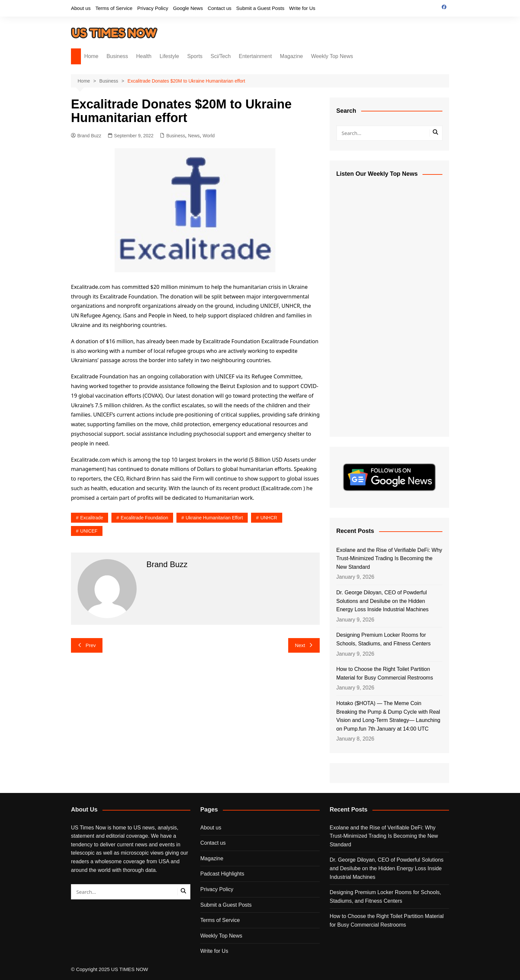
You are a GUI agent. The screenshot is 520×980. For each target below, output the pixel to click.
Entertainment (255, 56)
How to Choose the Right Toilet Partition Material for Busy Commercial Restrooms (385, 673)
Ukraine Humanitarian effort (214, 518)
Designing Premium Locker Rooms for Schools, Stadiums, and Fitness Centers (384, 639)
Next (304, 645)
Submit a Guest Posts (260, 8)
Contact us (220, 8)
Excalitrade (92, 518)
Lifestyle (169, 56)
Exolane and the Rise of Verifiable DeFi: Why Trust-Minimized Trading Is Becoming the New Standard (389, 558)
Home (91, 56)
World (209, 136)
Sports (195, 56)
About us (81, 8)
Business (117, 56)
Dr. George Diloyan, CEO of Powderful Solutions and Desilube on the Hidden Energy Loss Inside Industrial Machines (382, 601)
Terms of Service (114, 8)
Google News (188, 8)
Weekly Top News (332, 56)
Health (144, 56)
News (194, 136)
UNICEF (89, 531)
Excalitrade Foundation (144, 518)
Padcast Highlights (222, 874)
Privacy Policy (153, 8)
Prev (87, 645)
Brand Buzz (86, 136)
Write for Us (302, 8)
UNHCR (269, 518)
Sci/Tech (221, 56)
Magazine (291, 56)
